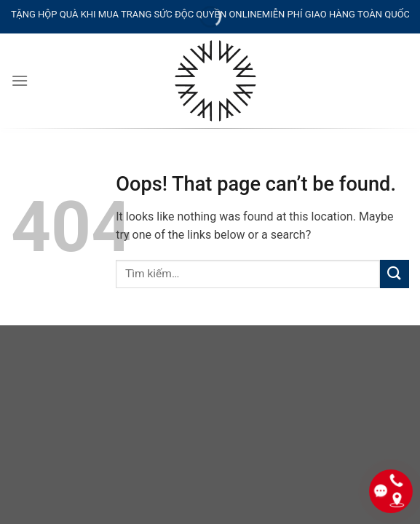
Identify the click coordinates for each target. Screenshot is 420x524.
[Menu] (20, 80)
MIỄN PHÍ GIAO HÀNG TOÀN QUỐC (336, 14)
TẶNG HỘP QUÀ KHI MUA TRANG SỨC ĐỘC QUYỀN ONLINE (136, 14)
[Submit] (395, 274)
